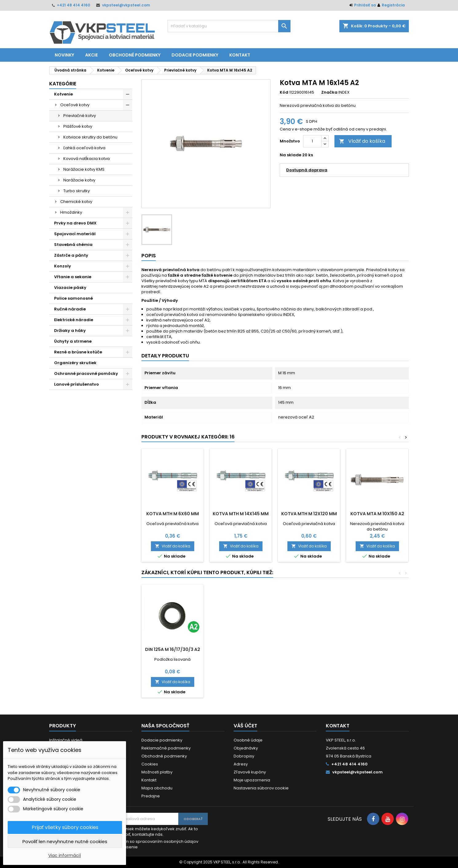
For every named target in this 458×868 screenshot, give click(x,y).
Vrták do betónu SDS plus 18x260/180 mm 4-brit (309, 654)
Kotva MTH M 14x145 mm (241, 514)
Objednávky (246, 748)
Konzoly (63, 266)
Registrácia (393, 5)
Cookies (150, 764)
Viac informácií (65, 855)
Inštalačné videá (66, 740)
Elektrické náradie (74, 320)
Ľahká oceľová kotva (84, 148)
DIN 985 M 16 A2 (172, 649)
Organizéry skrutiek (75, 363)
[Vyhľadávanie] (229, 26)
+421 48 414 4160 (73, 5)
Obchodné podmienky (135, 55)
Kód (284, 92)
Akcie (91, 55)
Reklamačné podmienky (166, 748)
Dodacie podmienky (195, 55)
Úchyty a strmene (73, 341)
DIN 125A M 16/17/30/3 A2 (377, 649)
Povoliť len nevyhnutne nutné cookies (65, 841)
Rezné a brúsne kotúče (78, 352)
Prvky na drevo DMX (75, 223)
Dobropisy (244, 756)
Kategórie (63, 84)
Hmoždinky (71, 212)
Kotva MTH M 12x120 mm (309, 514)
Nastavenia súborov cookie (261, 788)
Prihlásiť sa (365, 5)
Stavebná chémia (73, 245)
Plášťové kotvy (78, 126)
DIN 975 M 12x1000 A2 (241, 649)
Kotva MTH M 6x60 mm (173, 514)
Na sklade (290, 155)
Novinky (64, 55)
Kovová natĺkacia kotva (87, 159)
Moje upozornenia (252, 780)
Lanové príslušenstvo (77, 384)
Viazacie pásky (70, 288)
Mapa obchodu (157, 788)
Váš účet (245, 726)
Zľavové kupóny (250, 772)
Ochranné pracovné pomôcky (86, 374)
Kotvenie (63, 94)
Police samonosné (73, 298)
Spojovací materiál (75, 234)
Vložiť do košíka (362, 141)
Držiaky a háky (70, 331)
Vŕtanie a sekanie (73, 277)
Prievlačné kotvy (80, 116)
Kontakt (240, 55)
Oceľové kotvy (75, 105)
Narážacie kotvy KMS (84, 169)
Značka (329, 92)
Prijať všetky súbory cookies (65, 827)
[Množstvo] (312, 141)
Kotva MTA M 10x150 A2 (377, 514)
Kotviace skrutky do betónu (90, 137)
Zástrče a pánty (71, 255)
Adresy (241, 764)
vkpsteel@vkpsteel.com (126, 5)
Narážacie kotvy (79, 180)
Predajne (151, 796)
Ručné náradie (70, 309)
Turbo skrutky (77, 191)
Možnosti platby (157, 772)
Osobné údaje (248, 740)
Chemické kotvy (76, 202)
